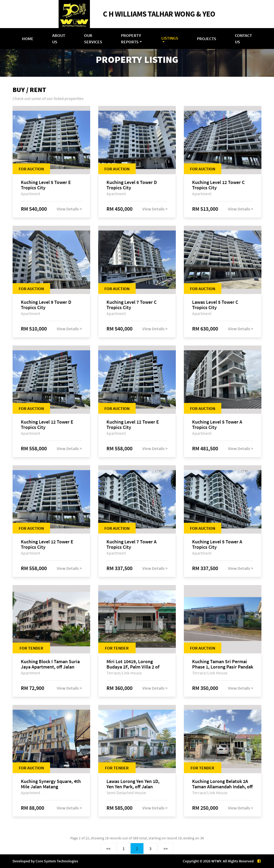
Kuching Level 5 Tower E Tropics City (46, 185)
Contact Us (243, 39)
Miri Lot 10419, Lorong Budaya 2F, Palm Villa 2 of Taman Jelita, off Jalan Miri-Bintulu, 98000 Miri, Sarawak (136, 664)
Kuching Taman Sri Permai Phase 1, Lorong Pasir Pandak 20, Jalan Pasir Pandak (223, 664)
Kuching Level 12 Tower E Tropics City (47, 425)
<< (108, 848)
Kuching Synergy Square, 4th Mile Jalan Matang (51, 784)
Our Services (93, 39)
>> (166, 848)
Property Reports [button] (131, 39)
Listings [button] (170, 38)
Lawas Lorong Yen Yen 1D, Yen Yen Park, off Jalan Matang (133, 784)
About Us (59, 39)
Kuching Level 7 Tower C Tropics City (132, 305)
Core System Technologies (57, 861)
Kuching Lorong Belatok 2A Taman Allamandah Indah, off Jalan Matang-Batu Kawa (222, 784)
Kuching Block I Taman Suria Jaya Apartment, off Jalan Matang (50, 664)
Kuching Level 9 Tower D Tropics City (46, 305)
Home (28, 39)
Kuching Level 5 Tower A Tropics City (217, 425)
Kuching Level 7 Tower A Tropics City (132, 544)
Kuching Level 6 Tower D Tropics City (132, 185)
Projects (207, 39)
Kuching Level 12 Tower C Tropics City (218, 185)
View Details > (69, 209)
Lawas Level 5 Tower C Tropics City (215, 305)
